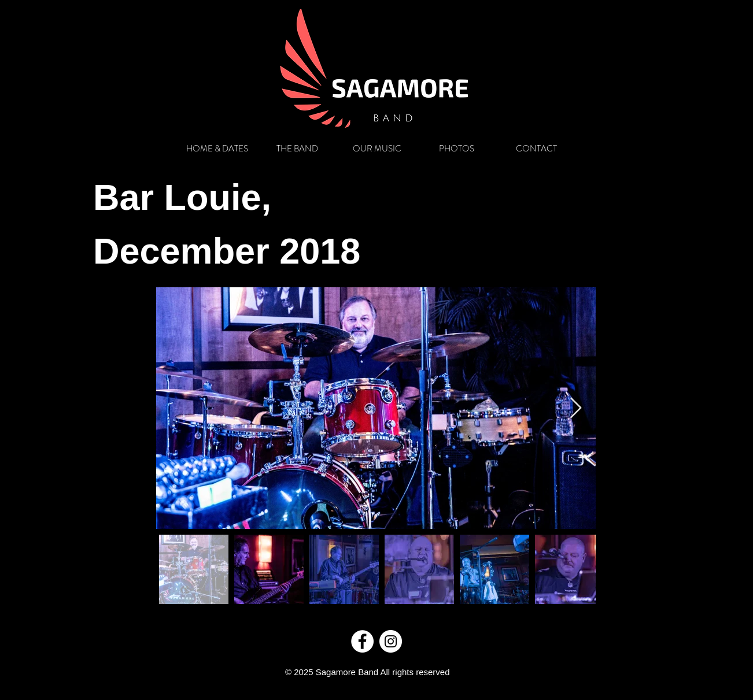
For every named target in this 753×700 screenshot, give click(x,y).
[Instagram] (391, 641)
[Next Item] (576, 408)
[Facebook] (362, 641)
